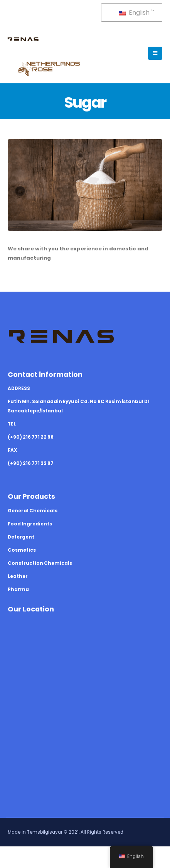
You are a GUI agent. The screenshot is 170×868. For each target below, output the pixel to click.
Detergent (21, 537)
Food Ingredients (30, 524)
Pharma (18, 589)
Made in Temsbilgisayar (35, 832)
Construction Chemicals (40, 563)
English (134, 13)
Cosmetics (22, 550)
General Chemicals (33, 511)
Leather (18, 576)
